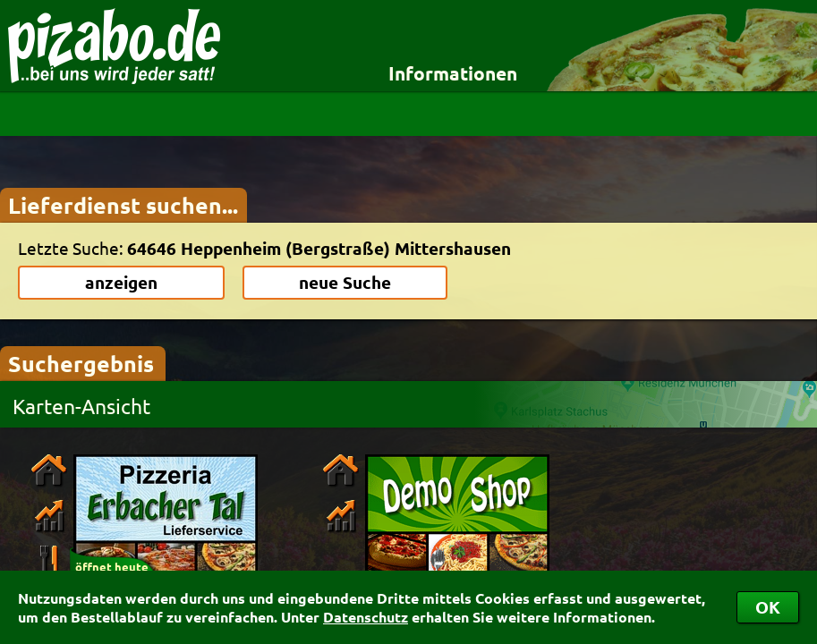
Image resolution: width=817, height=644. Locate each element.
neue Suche (345, 282)
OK (768, 607)
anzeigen (121, 282)
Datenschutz (366, 617)
